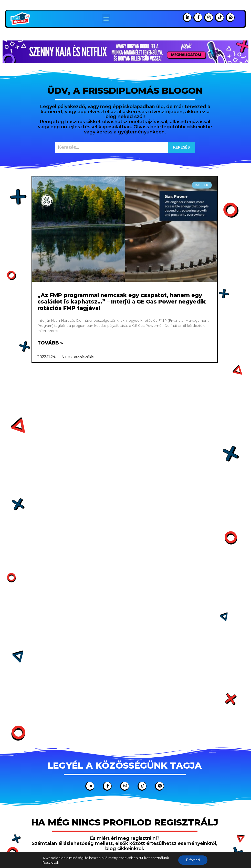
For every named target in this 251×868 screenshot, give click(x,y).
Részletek (51, 862)
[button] (106, 19)
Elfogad (193, 860)
